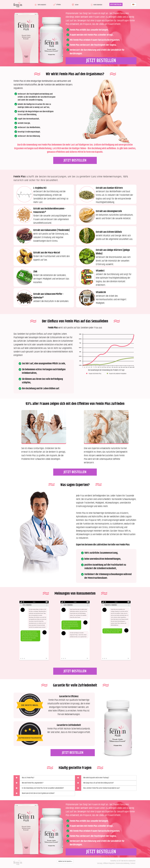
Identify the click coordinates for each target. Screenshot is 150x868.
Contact (133, 863)
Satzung (100, 863)
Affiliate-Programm (109, 863)
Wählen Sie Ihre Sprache (65, 861)
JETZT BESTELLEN (116, 4)
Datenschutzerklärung (123, 863)
